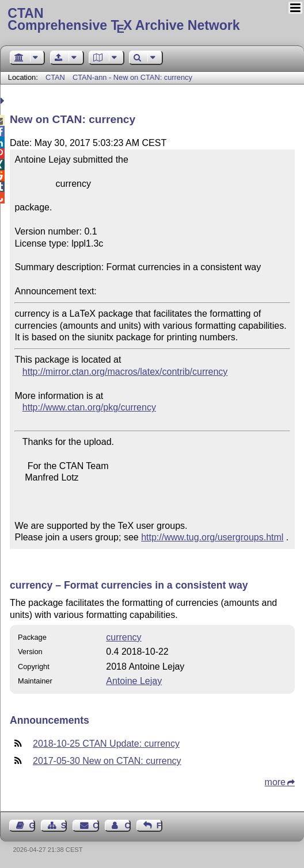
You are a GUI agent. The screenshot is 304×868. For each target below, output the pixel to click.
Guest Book (32, 825)
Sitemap (64, 825)
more (275, 782)
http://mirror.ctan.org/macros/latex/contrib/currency (125, 372)
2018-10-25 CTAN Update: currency (106, 744)
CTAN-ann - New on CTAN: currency (132, 77)
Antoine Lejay (134, 681)
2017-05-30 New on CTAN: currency (107, 761)
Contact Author (127, 825)
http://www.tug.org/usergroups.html (212, 537)
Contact (96, 825)
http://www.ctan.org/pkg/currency (89, 407)
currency (124, 637)
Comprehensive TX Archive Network (152, 20)
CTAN (55, 77)
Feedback (159, 825)
